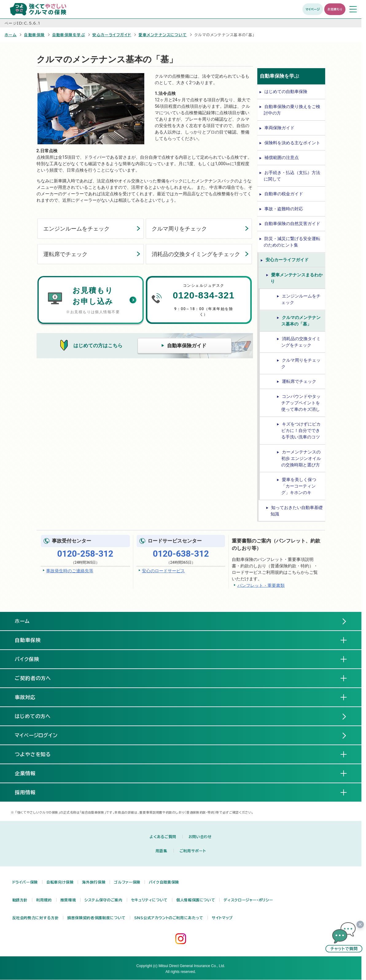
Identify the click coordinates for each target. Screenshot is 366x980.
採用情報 (30, 792)
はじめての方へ (33, 716)
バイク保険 (32, 659)
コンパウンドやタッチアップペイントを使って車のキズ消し (301, 403)
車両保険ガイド (279, 128)
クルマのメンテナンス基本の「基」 (301, 321)
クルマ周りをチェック (179, 229)
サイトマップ (222, 918)
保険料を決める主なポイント (292, 143)
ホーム (11, 35)
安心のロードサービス (163, 571)
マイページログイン (36, 735)
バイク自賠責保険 (164, 882)
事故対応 (30, 697)
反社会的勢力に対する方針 (36, 918)
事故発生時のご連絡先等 (70, 571)
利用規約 (44, 900)
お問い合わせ (200, 837)
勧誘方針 (20, 900)
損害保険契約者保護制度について (96, 918)
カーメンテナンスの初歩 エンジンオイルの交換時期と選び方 (301, 458)
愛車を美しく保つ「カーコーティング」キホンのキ (299, 486)
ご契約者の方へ (38, 678)
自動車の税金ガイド (284, 194)
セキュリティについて (149, 900)
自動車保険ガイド (187, 346)
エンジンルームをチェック (76, 229)
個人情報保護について (196, 900)
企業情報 (30, 773)
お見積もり (335, 9)
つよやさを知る (38, 754)
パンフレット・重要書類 (261, 585)
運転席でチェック (65, 254)
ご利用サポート (193, 851)
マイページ (313, 9)
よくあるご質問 (163, 837)
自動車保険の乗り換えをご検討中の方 (292, 110)
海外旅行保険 (94, 882)
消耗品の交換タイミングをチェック (196, 254)
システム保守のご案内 (103, 900)
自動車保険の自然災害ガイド (292, 224)
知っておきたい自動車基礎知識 (297, 511)
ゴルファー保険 (127, 882)
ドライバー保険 (25, 882)
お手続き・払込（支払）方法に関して (292, 176)
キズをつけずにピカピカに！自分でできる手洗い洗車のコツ (301, 430)
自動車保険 (34, 35)
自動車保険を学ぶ (69, 35)
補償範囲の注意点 (282, 157)
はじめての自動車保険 (286, 91)
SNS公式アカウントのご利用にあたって (169, 918)
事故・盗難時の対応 (284, 209)
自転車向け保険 (60, 882)
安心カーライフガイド (112, 35)
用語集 (162, 851)
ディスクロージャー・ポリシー (248, 900)
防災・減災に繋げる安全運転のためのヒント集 (292, 242)
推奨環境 (68, 900)
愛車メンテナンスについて (163, 35)
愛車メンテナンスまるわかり (297, 278)
